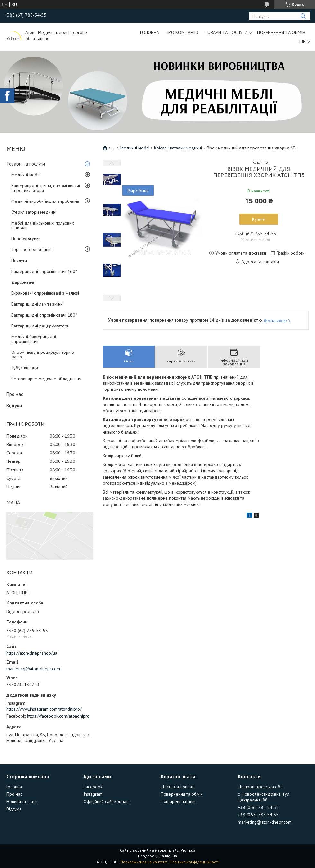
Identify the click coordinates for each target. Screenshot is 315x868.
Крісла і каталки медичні (178, 148)
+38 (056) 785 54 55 (258, 807)
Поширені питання (179, 801)
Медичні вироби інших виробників (45, 201)
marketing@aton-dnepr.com (33, 669)
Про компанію (182, 32)
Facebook (93, 787)
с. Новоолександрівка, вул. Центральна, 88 (264, 797)
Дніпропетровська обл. (261, 787)
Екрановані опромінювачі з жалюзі (45, 293)
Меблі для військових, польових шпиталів (43, 225)
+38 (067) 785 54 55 (258, 815)
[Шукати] (303, 16)
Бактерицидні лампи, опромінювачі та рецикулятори (46, 188)
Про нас (15, 394)
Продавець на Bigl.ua (157, 856)
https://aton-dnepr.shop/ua (32, 653)
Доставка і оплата (178, 787)
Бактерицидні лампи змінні (37, 304)
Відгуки (14, 405)
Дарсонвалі (23, 282)
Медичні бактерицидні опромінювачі (34, 339)
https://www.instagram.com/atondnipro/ (44, 709)
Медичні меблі (26, 175)
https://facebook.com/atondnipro (58, 716)
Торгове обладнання (32, 249)
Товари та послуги (226, 32)
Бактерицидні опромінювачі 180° (44, 315)
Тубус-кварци (25, 368)
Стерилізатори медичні (34, 212)
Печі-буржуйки (26, 238)
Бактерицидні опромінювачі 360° (44, 271)
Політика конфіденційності (194, 862)
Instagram (93, 794)
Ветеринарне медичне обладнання (46, 379)
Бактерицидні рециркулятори (40, 326)
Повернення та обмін (281, 32)
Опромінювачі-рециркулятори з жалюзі (43, 354)
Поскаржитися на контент (144, 862)
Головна (150, 32)
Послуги (19, 260)
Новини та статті (22, 801)
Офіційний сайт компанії (107, 801)
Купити (259, 219)
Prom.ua (188, 850)
